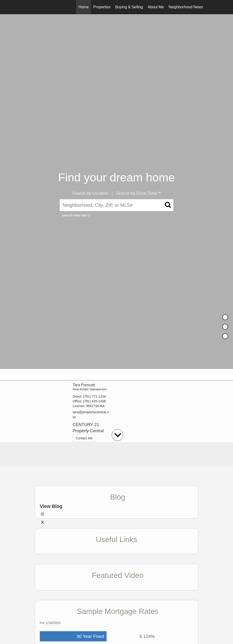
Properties (102, 7)
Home (83, 7)
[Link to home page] (30, 7)
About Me (156, 7)
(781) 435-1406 (94, 401)
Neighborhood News (186, 7)
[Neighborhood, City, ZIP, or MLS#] (116, 205)
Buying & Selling (129, 7)
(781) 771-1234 (94, 396)
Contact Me (84, 438)
